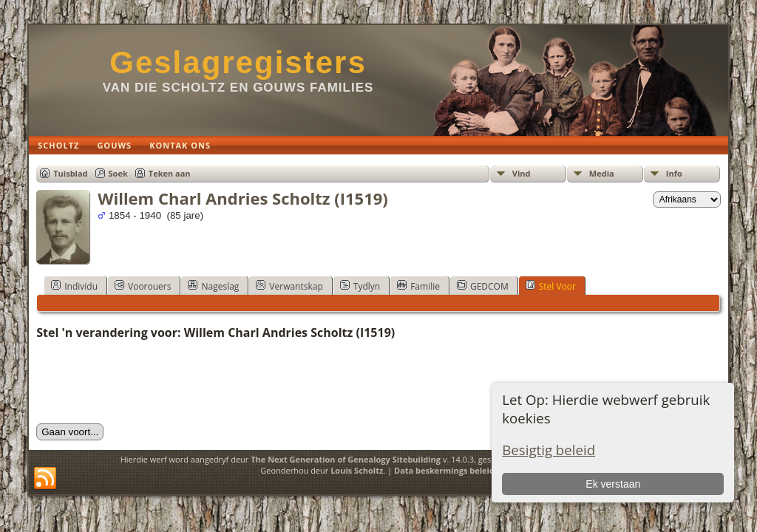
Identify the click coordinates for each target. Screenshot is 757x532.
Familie (418, 286)
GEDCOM (483, 286)
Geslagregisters (238, 62)
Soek (118, 173)
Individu (74, 286)
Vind (522, 173)
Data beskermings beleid (444, 470)
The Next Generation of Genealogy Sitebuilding (346, 459)
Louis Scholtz (357, 470)
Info (674, 173)
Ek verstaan (613, 484)
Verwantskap (289, 286)
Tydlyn (360, 286)
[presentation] (149, 382)
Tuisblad (70, 173)
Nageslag (213, 286)
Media (602, 173)
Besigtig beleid (549, 450)
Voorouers (143, 286)
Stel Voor (551, 286)
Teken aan (170, 173)
